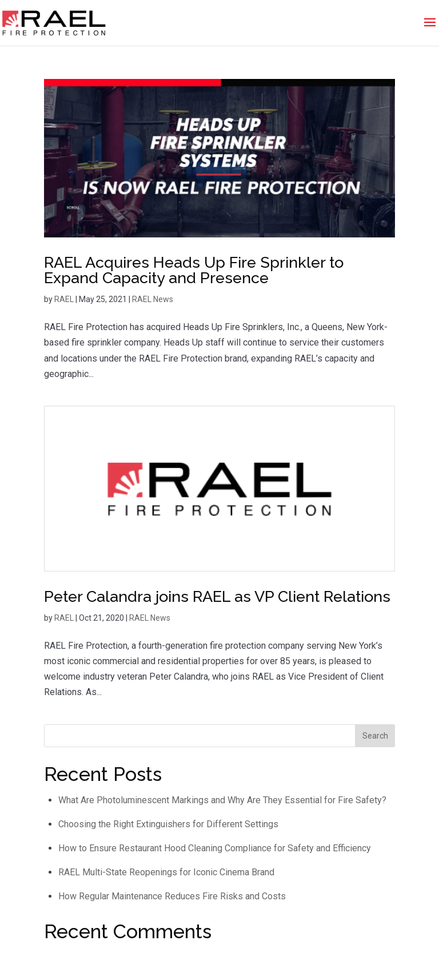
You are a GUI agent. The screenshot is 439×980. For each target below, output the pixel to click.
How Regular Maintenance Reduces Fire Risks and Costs (172, 896)
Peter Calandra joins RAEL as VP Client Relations (217, 596)
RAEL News (153, 299)
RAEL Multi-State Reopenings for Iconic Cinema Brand (166, 872)
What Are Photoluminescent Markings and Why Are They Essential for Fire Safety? (222, 800)
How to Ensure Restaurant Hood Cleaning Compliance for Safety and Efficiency (215, 848)
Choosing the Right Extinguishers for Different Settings (168, 824)
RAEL (64, 299)
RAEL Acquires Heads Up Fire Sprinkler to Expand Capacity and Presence (194, 270)
